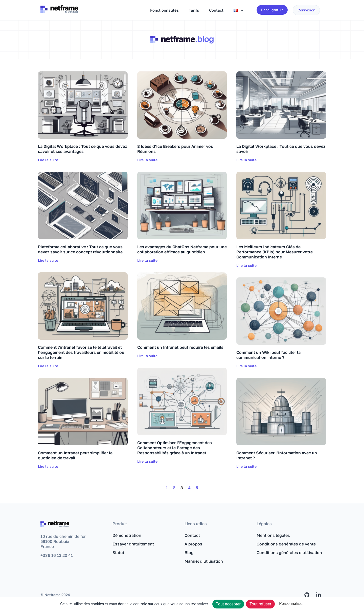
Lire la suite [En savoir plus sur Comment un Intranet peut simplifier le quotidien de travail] (48, 466)
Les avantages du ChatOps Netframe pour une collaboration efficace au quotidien (182, 249)
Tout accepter (228, 604)
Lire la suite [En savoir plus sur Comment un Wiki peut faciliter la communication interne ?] (246, 366)
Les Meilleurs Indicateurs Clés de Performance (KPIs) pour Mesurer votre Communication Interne (275, 252)
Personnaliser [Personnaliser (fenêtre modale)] (291, 604)
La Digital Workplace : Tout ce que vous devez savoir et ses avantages (82, 149)
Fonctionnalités (164, 10)
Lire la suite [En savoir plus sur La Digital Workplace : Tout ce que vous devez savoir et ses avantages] (48, 160)
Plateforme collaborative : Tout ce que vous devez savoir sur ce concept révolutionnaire (80, 249)
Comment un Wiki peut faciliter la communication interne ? (268, 355)
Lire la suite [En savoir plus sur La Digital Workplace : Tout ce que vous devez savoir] (246, 160)
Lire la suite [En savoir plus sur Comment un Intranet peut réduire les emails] (147, 356)
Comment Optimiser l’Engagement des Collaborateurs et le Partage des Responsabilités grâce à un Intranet (175, 448)
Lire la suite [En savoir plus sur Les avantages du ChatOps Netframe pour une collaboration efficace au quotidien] (147, 260)
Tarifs (194, 10)
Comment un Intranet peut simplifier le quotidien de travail (75, 455)
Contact (216, 10)
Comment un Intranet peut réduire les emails (180, 347)
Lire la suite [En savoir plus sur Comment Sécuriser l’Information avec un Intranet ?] (246, 466)
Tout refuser (260, 604)
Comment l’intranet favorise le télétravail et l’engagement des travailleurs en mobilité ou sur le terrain (81, 352)
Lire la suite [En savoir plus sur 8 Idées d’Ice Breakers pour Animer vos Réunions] (147, 160)
